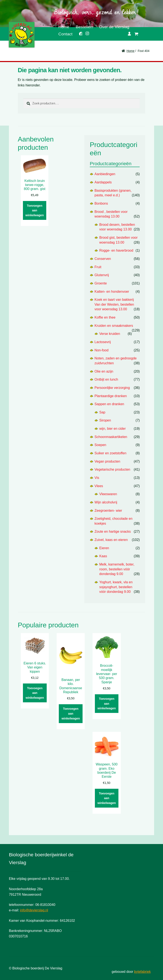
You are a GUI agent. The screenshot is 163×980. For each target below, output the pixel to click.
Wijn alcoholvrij (106, 502)
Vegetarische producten (112, 469)
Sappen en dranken (109, 404)
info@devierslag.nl (34, 910)
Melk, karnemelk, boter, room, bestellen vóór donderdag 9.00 (117, 569)
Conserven (103, 259)
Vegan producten (107, 461)
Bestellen (84, 27)
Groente (101, 283)
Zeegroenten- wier (108, 511)
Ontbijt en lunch (106, 379)
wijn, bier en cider (113, 429)
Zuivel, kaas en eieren (111, 540)
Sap (102, 412)
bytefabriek (142, 972)
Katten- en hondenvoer (112, 292)
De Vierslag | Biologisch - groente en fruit (22, 35)
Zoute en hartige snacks (113, 532)
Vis (97, 478)
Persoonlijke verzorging (112, 388)
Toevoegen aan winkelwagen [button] (35, 210)
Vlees (99, 486)
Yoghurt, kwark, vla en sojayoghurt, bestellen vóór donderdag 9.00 (116, 587)
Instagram (86, 33)
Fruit (98, 267)
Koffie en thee (105, 317)
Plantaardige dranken (111, 396)
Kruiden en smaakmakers (114, 326)
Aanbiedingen (105, 174)
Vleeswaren (108, 494)
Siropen (105, 420)
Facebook (79, 33)
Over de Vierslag (114, 27)
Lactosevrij (103, 342)
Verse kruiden (110, 334)
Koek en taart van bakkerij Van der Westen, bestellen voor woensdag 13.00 (114, 304)
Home (64, 27)
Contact (65, 34)
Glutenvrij (102, 275)
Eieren (104, 548)
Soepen (100, 445)
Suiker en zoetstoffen (110, 453)
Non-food (101, 350)
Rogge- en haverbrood (116, 250)
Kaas (103, 556)
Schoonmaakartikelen (111, 437)
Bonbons (101, 203)
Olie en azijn (104, 371)
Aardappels (103, 182)
